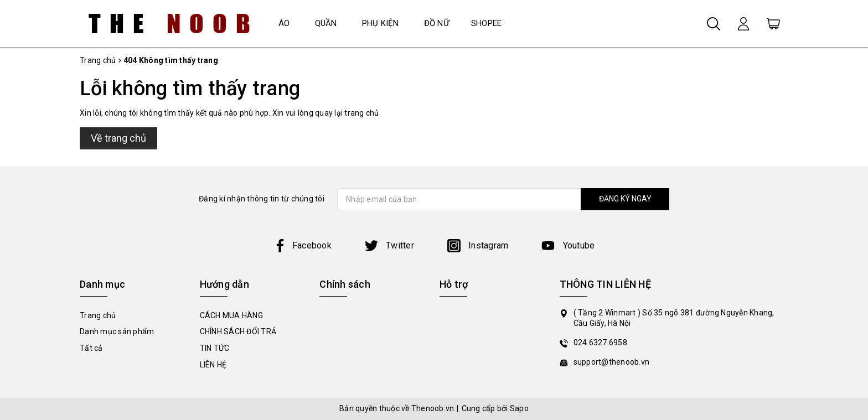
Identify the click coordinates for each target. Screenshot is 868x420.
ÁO (284, 23)
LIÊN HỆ (213, 365)
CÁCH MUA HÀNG (231, 315)
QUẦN (326, 23)
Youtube (568, 245)
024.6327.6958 (600, 343)
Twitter (389, 245)
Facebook (303, 245)
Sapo (519, 408)
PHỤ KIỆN (381, 23)
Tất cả (91, 348)
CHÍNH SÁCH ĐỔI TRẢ (238, 331)
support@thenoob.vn (612, 362)
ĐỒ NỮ (436, 23)
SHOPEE (487, 23)
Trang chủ (98, 315)
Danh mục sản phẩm (117, 331)
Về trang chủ (118, 138)
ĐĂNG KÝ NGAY (625, 199)
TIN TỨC (215, 348)
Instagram (478, 245)
